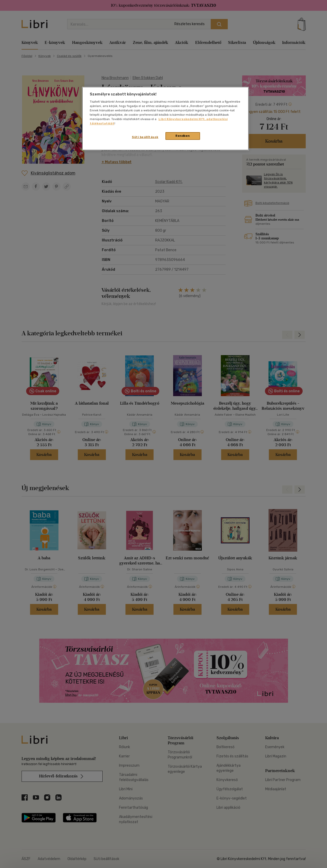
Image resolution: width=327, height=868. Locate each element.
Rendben (183, 136)
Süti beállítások (145, 137)
